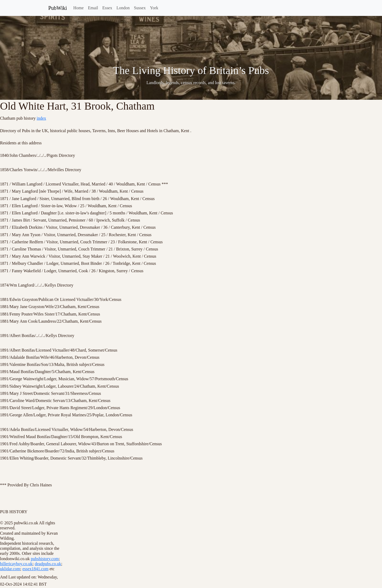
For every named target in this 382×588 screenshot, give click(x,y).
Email (93, 8)
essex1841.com (35, 569)
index (41, 118)
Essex (107, 8)
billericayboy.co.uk (16, 564)
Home (78, 8)
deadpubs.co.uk (48, 564)
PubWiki (58, 8)
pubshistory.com (45, 559)
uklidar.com (10, 569)
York (154, 8)
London (123, 8)
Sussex (140, 8)
